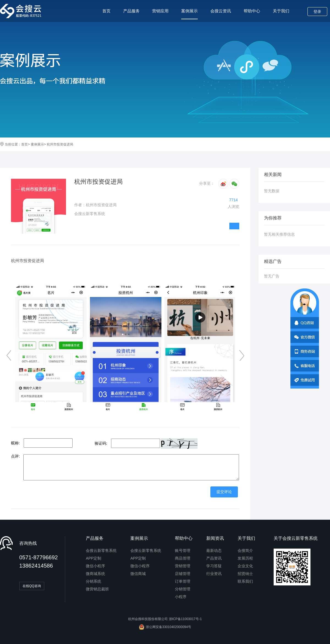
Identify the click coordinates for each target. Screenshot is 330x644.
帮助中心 (252, 11)
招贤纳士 (245, 574)
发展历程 (245, 558)
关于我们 (281, 11)
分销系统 (94, 581)
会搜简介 (245, 551)
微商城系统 (95, 574)
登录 (317, 12)
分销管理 (183, 589)
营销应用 (160, 11)
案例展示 (189, 14)
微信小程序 (95, 566)
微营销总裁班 (97, 589)
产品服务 (131, 11)
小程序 (181, 597)
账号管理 (183, 551)
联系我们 (245, 581)
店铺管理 (183, 574)
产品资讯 (214, 558)
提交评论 (224, 492)
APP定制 (94, 558)
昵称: (15, 443)
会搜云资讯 (221, 11)
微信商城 (138, 574)
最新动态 (214, 551)
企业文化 (245, 566)
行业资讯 (214, 574)
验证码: (101, 443)
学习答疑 (214, 566)
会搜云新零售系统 (101, 551)
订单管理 (183, 581)
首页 (106, 11)
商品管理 (183, 558)
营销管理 (183, 566)
